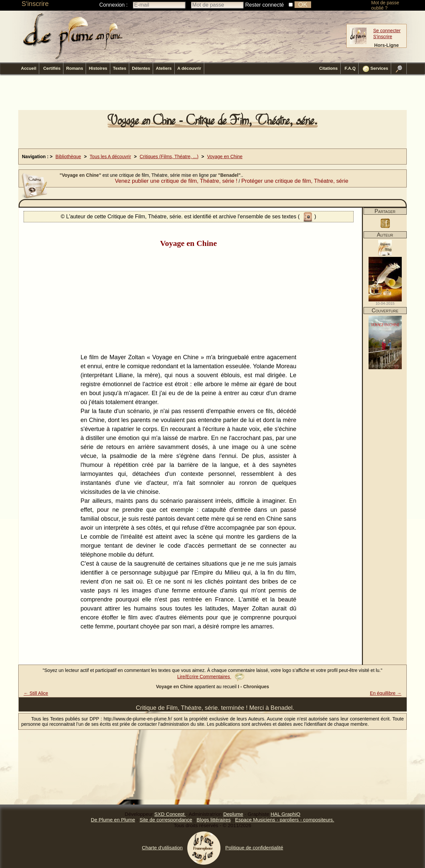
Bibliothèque (68, 157)
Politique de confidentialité (254, 848)
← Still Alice (36, 693)
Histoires (98, 68)
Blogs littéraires (214, 820)
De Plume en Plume (113, 820)
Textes (120, 68)
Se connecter (387, 31)
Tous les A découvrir (110, 157)
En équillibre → (386, 693)
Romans (75, 68)
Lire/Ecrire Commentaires (211, 677)
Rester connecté (265, 5)
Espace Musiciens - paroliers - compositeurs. (285, 820)
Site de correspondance (166, 820)
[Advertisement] (212, 94)
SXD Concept (170, 814)
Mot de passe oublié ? (385, 5)
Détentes (141, 68)
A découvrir (189, 68)
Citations (328, 68)
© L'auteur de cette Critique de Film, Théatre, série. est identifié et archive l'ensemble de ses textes (179, 216)
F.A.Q (350, 68)
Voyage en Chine (225, 157)
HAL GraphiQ (285, 814)
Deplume (233, 814)
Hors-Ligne (386, 45)
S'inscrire (35, 4)
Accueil (29, 68)
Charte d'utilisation (162, 848)
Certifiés (52, 68)
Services (375, 69)
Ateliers (164, 68)
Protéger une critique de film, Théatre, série (295, 181)
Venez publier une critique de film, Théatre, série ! (176, 181)
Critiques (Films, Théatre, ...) (169, 157)
